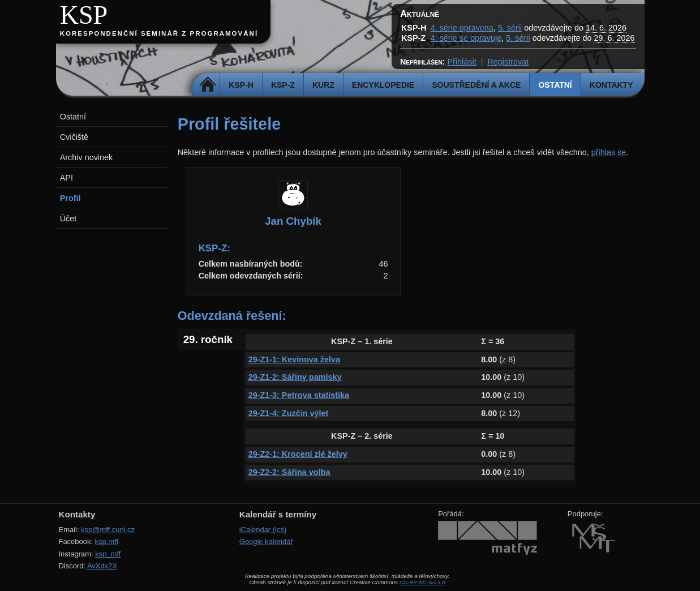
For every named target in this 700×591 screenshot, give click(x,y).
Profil (70, 198)
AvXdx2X (102, 566)
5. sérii (510, 28)
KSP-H (241, 85)
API (66, 178)
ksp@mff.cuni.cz (108, 530)
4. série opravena (462, 28)
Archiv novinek (87, 157)
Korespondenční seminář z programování (159, 33)
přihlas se (609, 152)
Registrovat (508, 62)
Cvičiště (74, 137)
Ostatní (555, 85)
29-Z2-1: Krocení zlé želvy (298, 454)
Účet (68, 219)
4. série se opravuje (466, 38)
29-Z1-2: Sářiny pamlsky (295, 377)
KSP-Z (283, 85)
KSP (84, 15)
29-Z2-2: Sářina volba (289, 472)
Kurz (323, 85)
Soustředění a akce (476, 85)
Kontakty (611, 85)
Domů (207, 85)
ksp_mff (108, 554)
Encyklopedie (383, 85)
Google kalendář (266, 541)
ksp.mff (107, 541)
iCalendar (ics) (263, 530)
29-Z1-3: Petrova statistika (299, 395)
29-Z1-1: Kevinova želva (294, 359)
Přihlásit (462, 62)
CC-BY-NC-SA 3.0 (422, 582)
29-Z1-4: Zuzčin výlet (289, 413)
